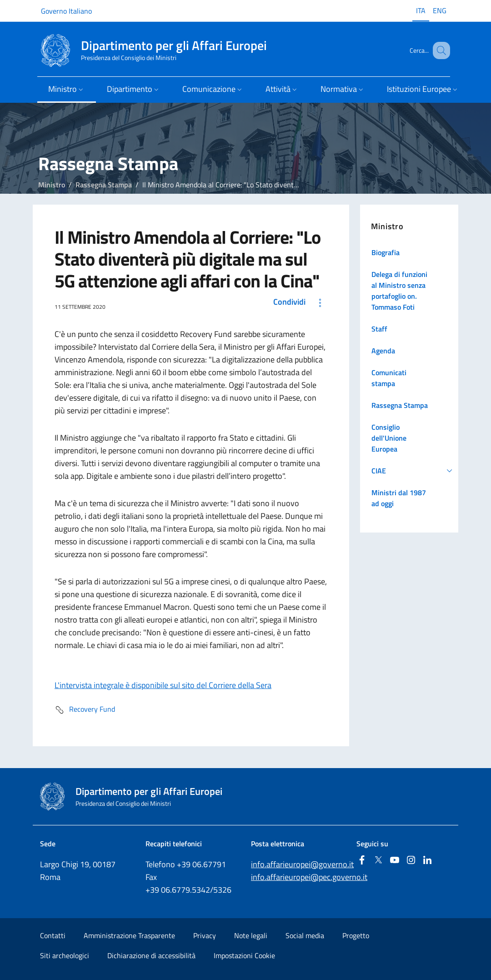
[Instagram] (411, 861)
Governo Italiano (66, 11)
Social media (305, 935)
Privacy (205, 935)
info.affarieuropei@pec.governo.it (309, 877)
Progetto (356, 935)
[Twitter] (378, 861)
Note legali (251, 935)
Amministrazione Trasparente (129, 935)
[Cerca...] (439, 50)
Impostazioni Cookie (244, 955)
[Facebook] (362, 861)
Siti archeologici (65, 955)
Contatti (53, 935)
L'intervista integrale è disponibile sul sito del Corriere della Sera (163, 685)
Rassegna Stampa (104, 185)
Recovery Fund (85, 710)
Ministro (52, 185)
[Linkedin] (427, 861)
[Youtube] (395, 861)
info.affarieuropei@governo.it (302, 864)
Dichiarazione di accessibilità (151, 955)
